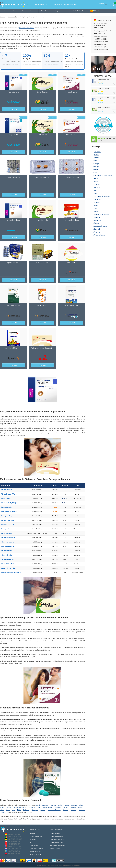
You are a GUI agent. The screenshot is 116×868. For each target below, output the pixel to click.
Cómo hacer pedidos (71, 4)
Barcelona (45, 805)
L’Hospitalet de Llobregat (102, 196)
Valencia (53, 805)
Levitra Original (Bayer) (9, 511)
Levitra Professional (8, 546)
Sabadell (66, 810)
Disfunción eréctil (9, 11)
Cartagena (35, 810)
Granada (73, 807)
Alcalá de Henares (100, 235)
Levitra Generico (7, 507)
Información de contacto (57, 846)
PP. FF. (51, 4)
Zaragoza (74, 805)
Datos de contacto (35, 855)
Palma (96, 173)
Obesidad (44, 11)
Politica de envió (55, 834)
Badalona (26, 810)
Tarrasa (43, 810)
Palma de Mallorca (20, 807)
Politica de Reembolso (57, 837)
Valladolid (58, 807)
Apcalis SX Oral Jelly (8, 568)
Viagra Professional (8, 538)
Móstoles (97, 232)
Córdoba (97, 184)
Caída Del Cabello (78, 11)
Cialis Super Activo (8, 564)
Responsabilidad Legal (57, 840)
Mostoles (74, 810)
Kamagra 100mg (7, 516)
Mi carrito (33, 840)
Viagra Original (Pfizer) (9, 494)
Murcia (2, 807)
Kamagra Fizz (6, 529)
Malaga (66, 805)
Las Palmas (32, 807)
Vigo (13, 810)
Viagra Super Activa (8, 559)
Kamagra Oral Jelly (8, 520)
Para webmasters (35, 852)
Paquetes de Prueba (28, 11)
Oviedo (81, 807)
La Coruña (97, 199)
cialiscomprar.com (57, 865)
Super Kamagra (6, 533)
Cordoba (66, 807)
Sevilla (60, 805)
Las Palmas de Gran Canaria (103, 176)
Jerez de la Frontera (54, 810)
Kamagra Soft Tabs (8, 525)
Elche (19, 810)
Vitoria (2, 810)
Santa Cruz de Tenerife (45, 807)
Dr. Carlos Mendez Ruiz (27, 28)
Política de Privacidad (56, 843)
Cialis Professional (8, 542)
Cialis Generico (6, 498)
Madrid (38, 805)
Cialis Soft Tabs (7, 555)
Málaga (97, 167)
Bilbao (81, 805)
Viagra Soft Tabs (7, 551)
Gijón (96, 193)
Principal (2, 17)
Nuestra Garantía (55, 849)
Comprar (13, 109)
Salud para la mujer (60, 11)
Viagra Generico (7, 490)
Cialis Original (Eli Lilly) (9, 503)
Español (94, 11)
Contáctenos (58, 4)
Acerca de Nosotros (41, 4)
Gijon (8, 810)
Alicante (9, 807)
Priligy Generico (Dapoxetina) (11, 572)
